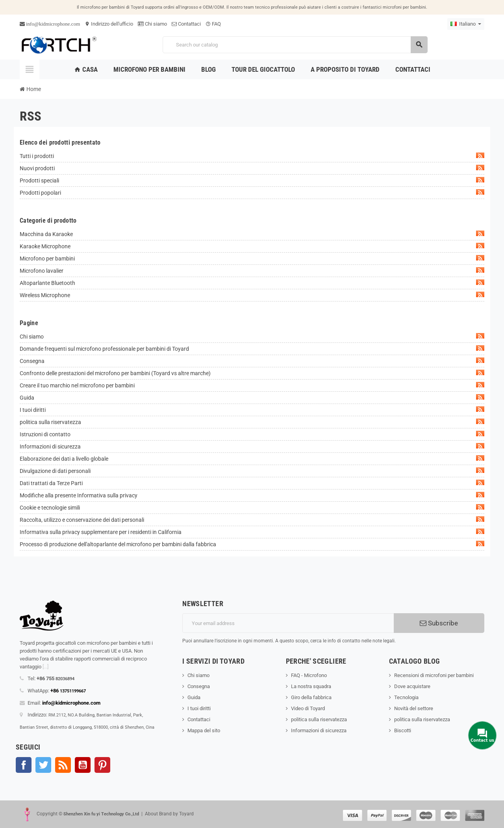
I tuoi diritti (252, 410)
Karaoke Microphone (252, 246)
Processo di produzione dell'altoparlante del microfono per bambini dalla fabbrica (252, 544)
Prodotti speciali (252, 180)
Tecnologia (406, 697)
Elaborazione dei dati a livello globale (252, 459)
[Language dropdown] (466, 24)
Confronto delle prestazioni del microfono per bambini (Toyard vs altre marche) (252, 373)
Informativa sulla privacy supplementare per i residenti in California (252, 532)
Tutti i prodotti (252, 156)
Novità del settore (414, 708)
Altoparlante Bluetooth (252, 283)
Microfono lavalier (252, 271)
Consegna (252, 361)
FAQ (213, 24)
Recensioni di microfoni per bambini (434, 675)
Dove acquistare (412, 686)
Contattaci (186, 24)
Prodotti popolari (252, 193)
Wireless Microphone (252, 295)
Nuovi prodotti (252, 168)
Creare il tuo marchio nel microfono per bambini (252, 385)
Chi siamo (152, 24)
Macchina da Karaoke (252, 234)
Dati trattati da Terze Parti (252, 483)
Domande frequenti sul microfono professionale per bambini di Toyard (252, 349)
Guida (252, 397)
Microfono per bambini (252, 258)
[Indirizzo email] (288, 623)
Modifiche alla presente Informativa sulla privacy (252, 495)
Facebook (24, 765)
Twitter (43, 765)
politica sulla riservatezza (252, 422)
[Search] (295, 45)
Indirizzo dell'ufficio (109, 24)
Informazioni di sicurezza (252, 446)
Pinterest (102, 765)
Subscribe (439, 623)
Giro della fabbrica (311, 697)
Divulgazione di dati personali (252, 471)
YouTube (83, 765)
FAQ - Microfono (309, 675)
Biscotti (403, 730)
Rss (63, 765)
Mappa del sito (204, 730)
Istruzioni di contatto (252, 434)
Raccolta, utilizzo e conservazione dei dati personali (252, 520)
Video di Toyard (308, 708)
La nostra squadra (311, 686)
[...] (45, 667)
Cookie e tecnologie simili (252, 507)
